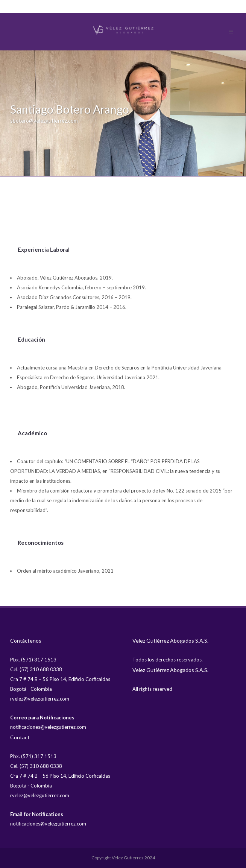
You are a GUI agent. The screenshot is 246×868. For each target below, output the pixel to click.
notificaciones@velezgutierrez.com (48, 727)
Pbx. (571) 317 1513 (33, 660)
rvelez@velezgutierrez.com (40, 699)
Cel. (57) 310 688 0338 (36, 669)
